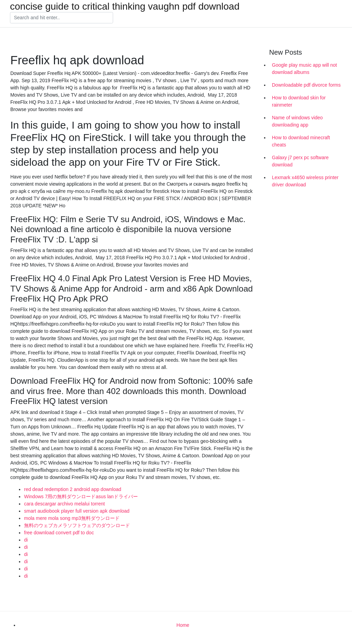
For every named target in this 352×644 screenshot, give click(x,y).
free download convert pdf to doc (59, 533)
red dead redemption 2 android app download (73, 489)
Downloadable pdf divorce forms (306, 85)
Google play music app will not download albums (304, 69)
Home (183, 625)
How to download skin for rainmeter (299, 101)
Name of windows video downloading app (297, 121)
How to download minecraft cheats (301, 141)
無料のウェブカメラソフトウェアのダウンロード (77, 525)
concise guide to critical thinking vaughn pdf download (125, 7)
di (26, 540)
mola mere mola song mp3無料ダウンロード (72, 518)
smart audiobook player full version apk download (77, 511)
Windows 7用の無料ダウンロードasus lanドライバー (81, 496)
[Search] (62, 18)
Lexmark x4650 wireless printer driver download (305, 181)
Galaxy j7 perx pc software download (300, 161)
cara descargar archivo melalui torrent (64, 504)
